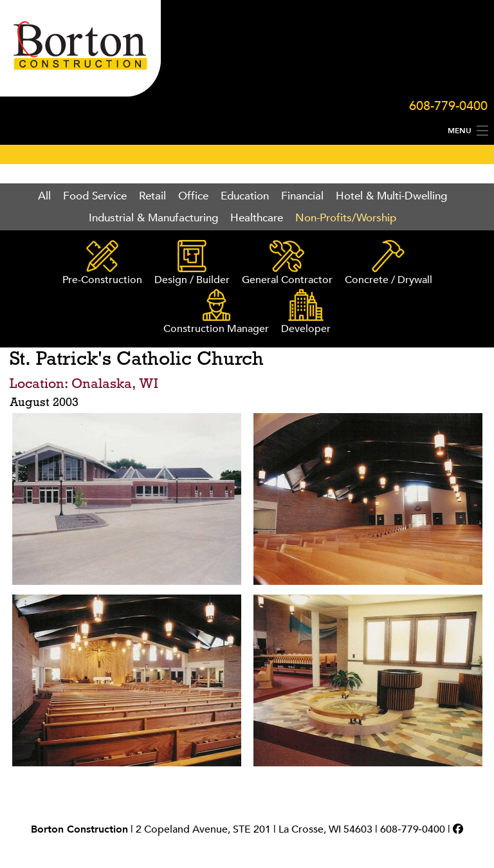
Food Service (95, 196)
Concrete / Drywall (389, 263)
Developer (306, 312)
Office (193, 196)
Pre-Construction (102, 263)
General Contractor (287, 263)
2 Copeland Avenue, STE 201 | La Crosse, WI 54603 (254, 829)
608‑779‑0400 (413, 829)
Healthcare (257, 218)
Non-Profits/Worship (346, 218)
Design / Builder (192, 263)
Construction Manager (216, 312)
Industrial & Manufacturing (153, 218)
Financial (302, 196)
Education (245, 196)
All (44, 196)
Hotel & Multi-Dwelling (391, 196)
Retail (152, 196)
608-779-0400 (448, 106)
